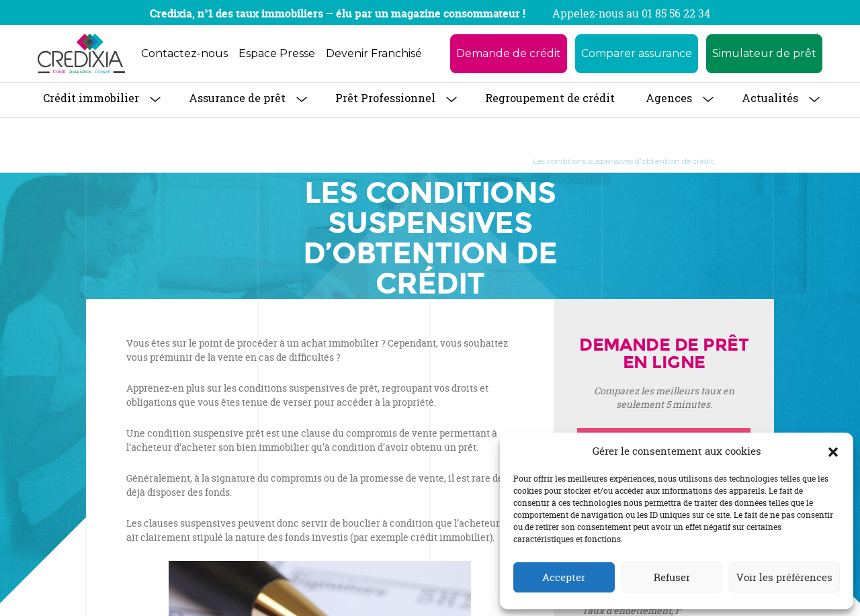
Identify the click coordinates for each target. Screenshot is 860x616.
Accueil (160, 161)
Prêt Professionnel (385, 98)
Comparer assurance (637, 53)
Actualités (770, 98)
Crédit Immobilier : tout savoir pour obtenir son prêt (297, 161)
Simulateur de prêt (764, 53)
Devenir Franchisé (374, 53)
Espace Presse (277, 53)
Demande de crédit (509, 53)
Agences (669, 98)
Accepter (564, 577)
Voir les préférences (784, 577)
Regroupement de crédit (550, 98)
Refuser (672, 577)
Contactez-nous (184, 53)
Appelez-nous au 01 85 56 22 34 (631, 13)
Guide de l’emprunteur (465, 161)
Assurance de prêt (237, 98)
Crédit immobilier (91, 98)
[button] (833, 451)
